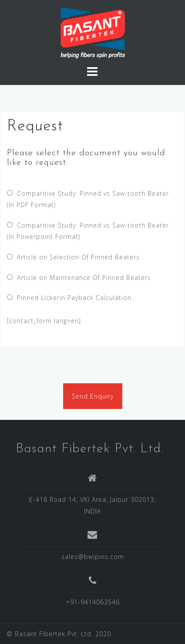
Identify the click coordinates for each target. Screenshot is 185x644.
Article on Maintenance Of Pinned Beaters (82, 278)
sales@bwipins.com (93, 557)
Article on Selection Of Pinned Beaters (76, 257)
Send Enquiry (93, 396)
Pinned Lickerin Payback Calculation (72, 298)
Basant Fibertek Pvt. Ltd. (89, 449)
